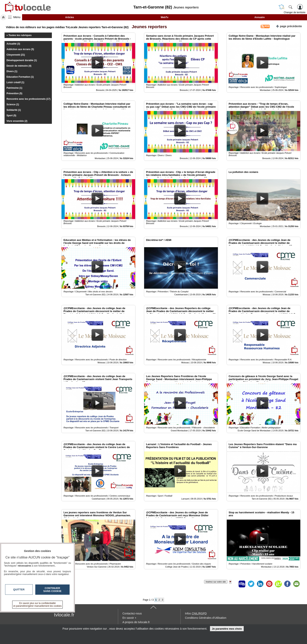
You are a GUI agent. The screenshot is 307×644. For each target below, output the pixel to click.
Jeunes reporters (148, 27)
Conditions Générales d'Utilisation (206, 618)
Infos (196, 613)
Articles (70, 17)
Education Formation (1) (20, 77)
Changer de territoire (295, 12)
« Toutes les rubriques (19, 35)
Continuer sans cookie (52, 590)
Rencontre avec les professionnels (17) (28, 99)
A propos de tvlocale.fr (136, 622)
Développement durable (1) (22, 60)
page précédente (289, 26)
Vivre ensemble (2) (17, 121)
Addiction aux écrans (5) (20, 49)
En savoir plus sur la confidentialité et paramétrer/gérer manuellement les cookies (38, 605)
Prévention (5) (14, 93)
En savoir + (129, 618)
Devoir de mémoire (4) (19, 66)
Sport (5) (11, 116)
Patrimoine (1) (14, 88)
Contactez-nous (132, 613)
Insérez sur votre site (216, 582)
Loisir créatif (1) (15, 82)
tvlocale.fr (64, 615)
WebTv (165, 17)
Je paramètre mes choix (227, 629)
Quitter (19, 589)
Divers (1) (12, 71)
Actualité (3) (13, 44)
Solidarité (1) (14, 110)
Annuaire (259, 17)
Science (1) (13, 104)
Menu (17, 17)
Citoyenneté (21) (16, 55)
